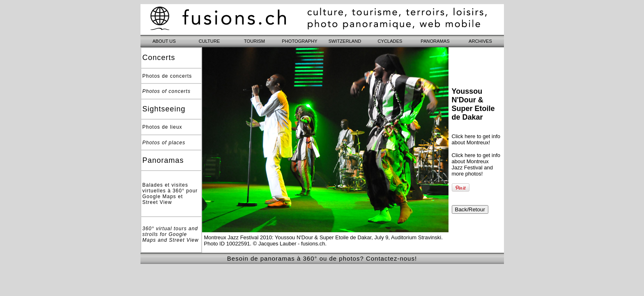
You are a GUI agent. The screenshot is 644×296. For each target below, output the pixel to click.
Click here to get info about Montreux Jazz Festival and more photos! (476, 164)
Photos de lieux (162, 127)
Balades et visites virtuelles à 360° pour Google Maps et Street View (170, 194)
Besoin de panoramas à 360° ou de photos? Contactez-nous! (322, 258)
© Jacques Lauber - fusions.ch (289, 244)
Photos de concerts (167, 76)
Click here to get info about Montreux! (476, 139)
